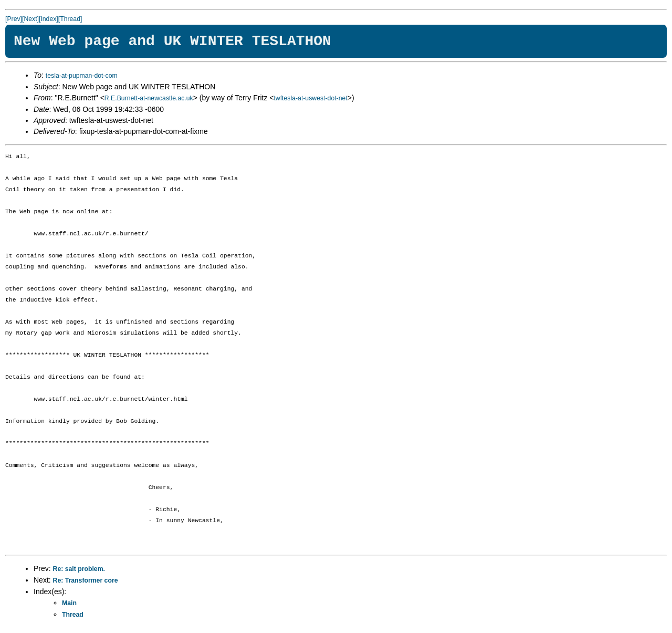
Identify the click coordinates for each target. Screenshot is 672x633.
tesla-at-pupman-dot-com (82, 76)
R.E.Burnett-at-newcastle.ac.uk (149, 98)
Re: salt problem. (79, 569)
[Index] (49, 19)
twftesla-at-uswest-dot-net (310, 98)
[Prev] (14, 19)
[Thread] (70, 19)
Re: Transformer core (86, 580)
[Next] (30, 19)
